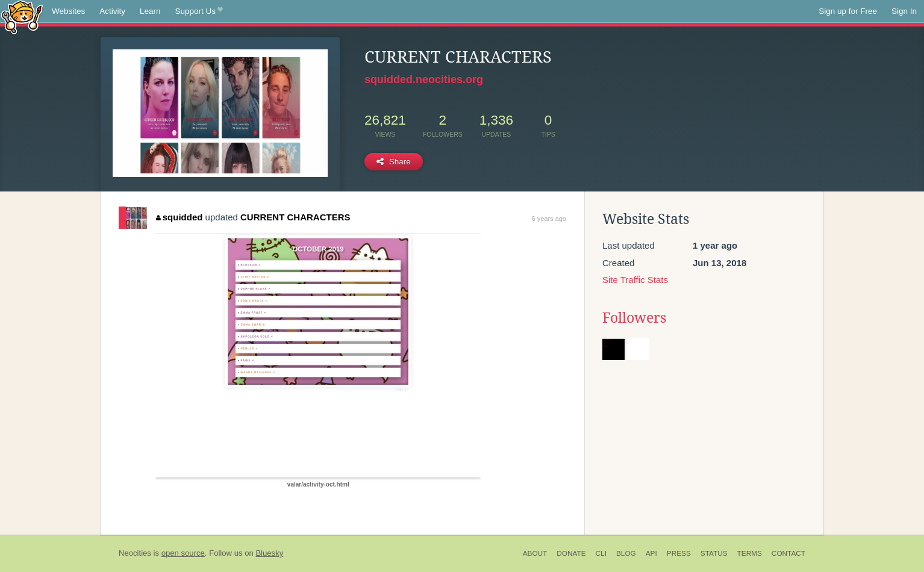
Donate (571, 553)
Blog (626, 553)
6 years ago (549, 219)
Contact (788, 553)
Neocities (135, 553)
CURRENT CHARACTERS (295, 217)
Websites (68, 11)
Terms (750, 553)
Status (714, 553)
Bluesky (269, 553)
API (651, 553)
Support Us (199, 11)
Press (679, 553)
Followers (634, 318)
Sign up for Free (848, 11)
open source (183, 553)
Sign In (904, 11)
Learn (150, 11)
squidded (179, 217)
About (535, 553)
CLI (601, 553)
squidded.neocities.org (424, 79)
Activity (112, 11)
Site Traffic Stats (635, 280)
